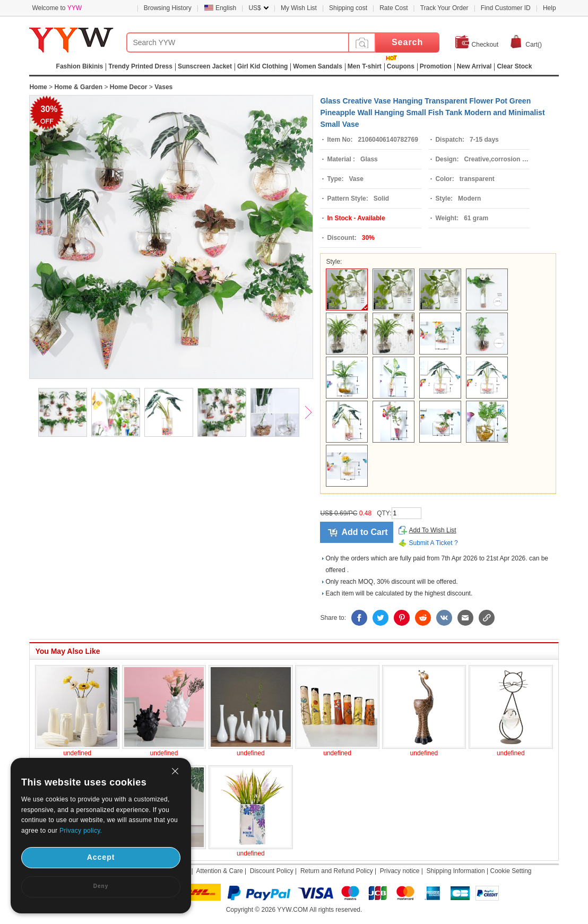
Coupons (401, 66)
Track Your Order (444, 8)
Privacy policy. (81, 831)
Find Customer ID (506, 8)
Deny (101, 886)
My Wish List (299, 8)
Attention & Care (220, 871)
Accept (101, 857)
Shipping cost (348, 8)
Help (550, 8)
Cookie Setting (511, 871)
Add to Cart (364, 532)
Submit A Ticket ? (434, 543)
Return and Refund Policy (337, 871)
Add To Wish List (433, 530)
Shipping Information (456, 871)
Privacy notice (400, 871)
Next (313, 413)
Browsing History (168, 8)
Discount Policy (272, 871)
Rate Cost (394, 8)
